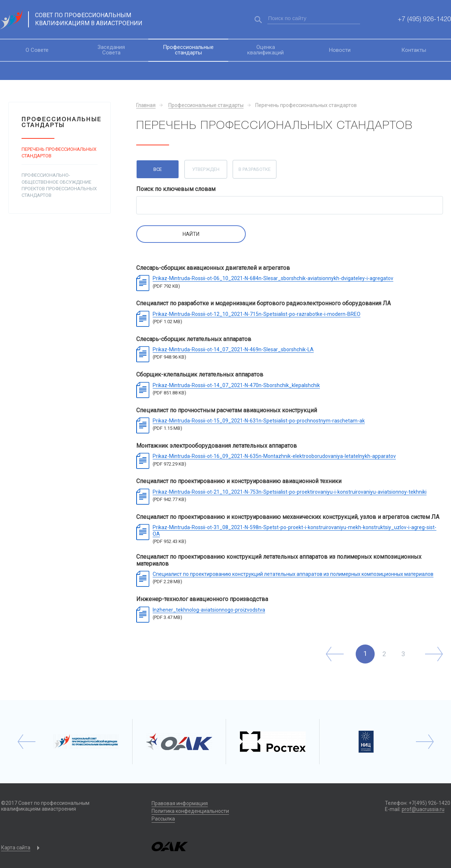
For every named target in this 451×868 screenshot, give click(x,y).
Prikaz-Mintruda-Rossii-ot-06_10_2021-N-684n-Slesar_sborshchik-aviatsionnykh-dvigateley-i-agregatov (273, 278)
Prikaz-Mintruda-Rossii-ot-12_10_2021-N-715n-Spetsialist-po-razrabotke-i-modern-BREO (257, 314)
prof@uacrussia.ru (423, 809)
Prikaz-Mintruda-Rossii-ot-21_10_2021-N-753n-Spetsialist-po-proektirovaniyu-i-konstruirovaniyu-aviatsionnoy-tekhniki (290, 492)
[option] (86, 742)
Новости (340, 50)
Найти (191, 234)
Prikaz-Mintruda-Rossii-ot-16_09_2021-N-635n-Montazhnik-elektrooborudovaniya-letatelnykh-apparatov (274, 456)
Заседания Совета (111, 50)
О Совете (37, 50)
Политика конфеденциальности (190, 811)
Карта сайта (16, 848)
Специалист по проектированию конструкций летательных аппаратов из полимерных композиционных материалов (293, 574)
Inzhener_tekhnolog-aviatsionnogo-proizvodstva (209, 610)
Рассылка (163, 819)
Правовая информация (180, 803)
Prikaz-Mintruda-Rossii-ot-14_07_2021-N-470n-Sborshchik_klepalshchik (236, 385)
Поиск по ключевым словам (176, 189)
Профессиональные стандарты (188, 50)
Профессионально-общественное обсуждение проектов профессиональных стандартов (59, 185)
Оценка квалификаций (265, 50)
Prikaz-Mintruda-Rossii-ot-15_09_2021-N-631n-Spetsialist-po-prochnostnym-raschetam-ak (259, 421)
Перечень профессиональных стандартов (59, 152)
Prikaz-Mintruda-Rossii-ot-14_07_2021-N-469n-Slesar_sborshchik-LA (233, 349)
